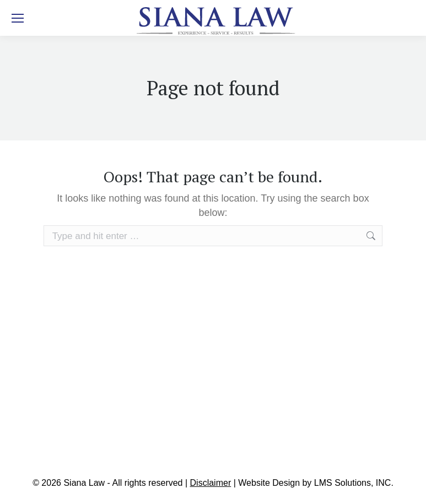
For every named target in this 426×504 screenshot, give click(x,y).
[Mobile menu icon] (18, 18)
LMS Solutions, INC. (354, 483)
